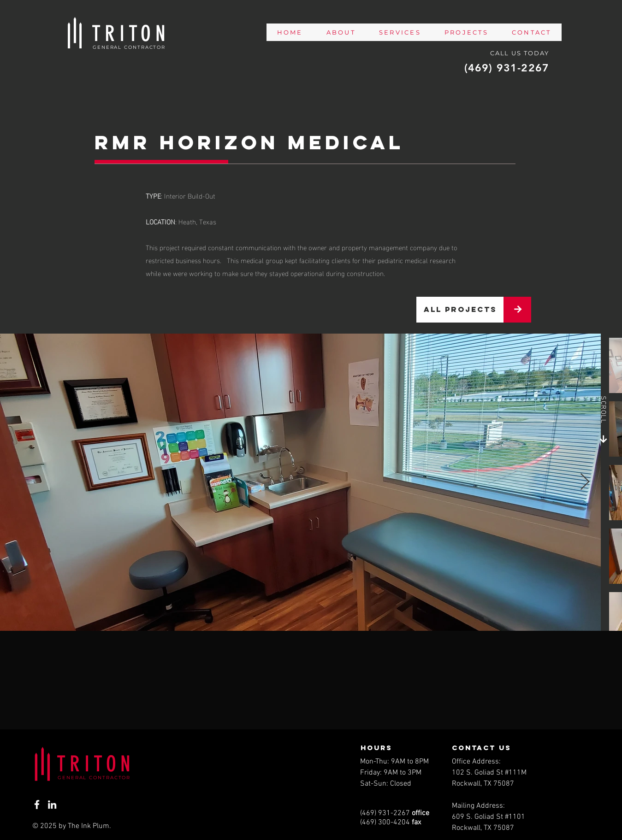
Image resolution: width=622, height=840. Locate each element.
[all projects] (460, 310)
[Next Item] (585, 482)
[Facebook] (37, 805)
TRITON (96, 764)
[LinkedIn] (52, 805)
